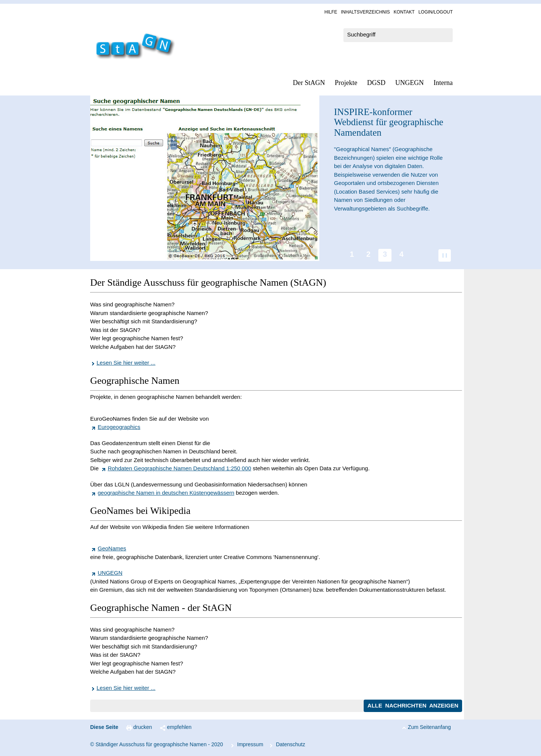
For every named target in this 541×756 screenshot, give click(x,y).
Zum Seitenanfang (429, 727)
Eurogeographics (119, 427)
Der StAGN (309, 83)
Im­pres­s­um (250, 744)
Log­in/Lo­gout (436, 12)
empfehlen (179, 727)
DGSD (376, 83)
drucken (143, 727)
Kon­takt (404, 12)
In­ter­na (443, 83)
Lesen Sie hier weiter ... (126, 363)
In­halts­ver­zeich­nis (365, 12)
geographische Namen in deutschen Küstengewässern (166, 493)
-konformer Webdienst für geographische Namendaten (389, 122)
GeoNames (112, 548)
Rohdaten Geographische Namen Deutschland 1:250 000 (180, 468)
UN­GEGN (410, 83)
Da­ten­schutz (290, 744)
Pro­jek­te (346, 83)
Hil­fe (331, 12)
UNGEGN (110, 573)
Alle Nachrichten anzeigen (413, 705)
